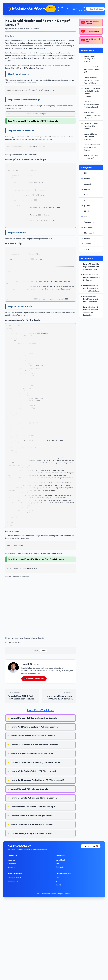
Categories (60, 867)
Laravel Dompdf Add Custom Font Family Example (41, 559)
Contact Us (13, 864)
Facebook (60, 878)
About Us (12, 860)
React (76, 9)
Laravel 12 (52, 9)
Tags (58, 864)
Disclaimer (13, 867)
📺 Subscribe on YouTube (34, 679)
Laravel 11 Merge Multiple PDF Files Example (38, 121)
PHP (70, 9)
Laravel (43, 651)
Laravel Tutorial (84, 9)
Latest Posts (61, 860)
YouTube (59, 885)
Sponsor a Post (15, 881)
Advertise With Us (16, 878)
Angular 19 (62, 9)
